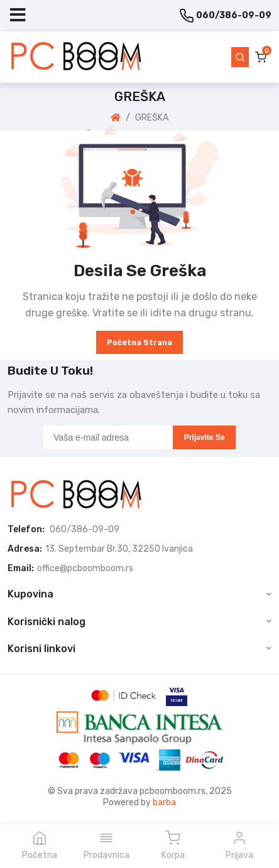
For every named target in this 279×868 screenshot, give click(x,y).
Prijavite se (205, 437)
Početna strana (139, 343)
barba (164, 802)
